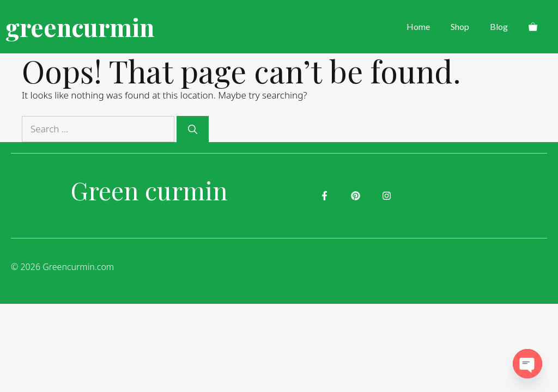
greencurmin (80, 27)
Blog (499, 26)
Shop (460, 26)
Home (418, 26)
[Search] (193, 129)
